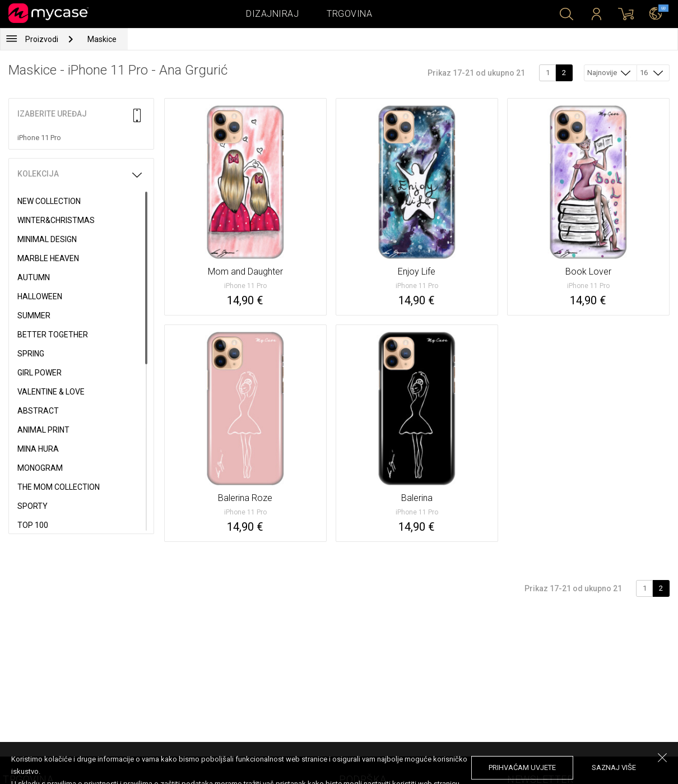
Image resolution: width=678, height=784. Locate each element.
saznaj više (614, 767)
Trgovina (349, 14)
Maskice (102, 39)
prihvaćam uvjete (522, 767)
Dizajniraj (272, 14)
